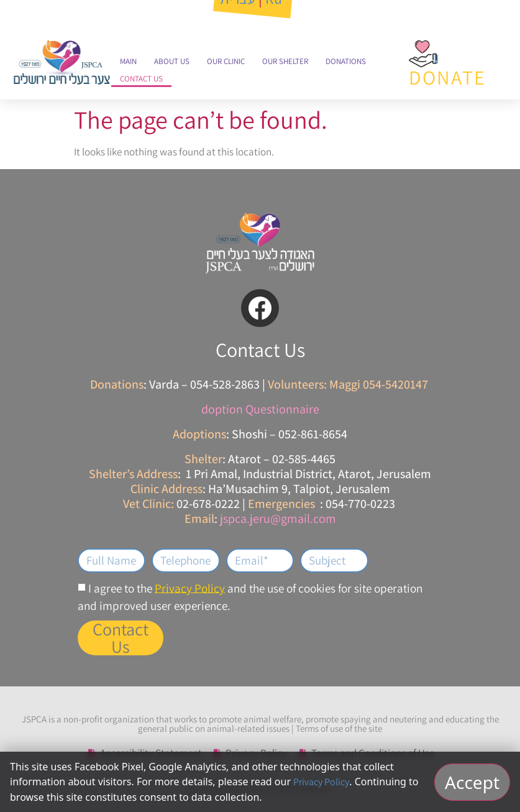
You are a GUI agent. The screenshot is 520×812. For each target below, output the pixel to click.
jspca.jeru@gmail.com (278, 519)
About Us (172, 61)
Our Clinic (226, 61)
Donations (346, 61)
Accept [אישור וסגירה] (472, 782)
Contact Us (141, 79)
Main (128, 61)
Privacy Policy (190, 588)
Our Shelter (285, 61)
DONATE (448, 77)
